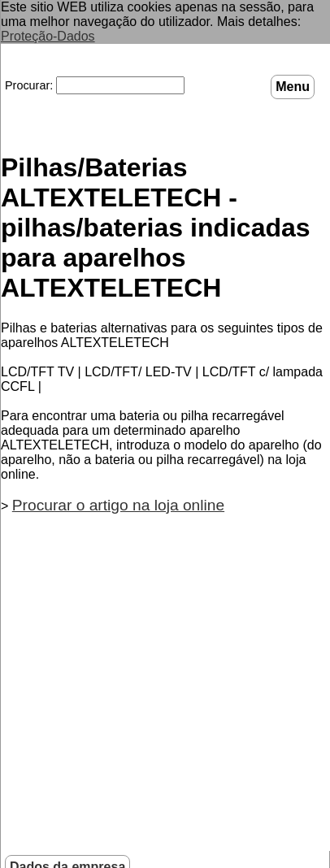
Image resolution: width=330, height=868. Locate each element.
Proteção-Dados (48, 36)
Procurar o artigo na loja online (118, 503)
